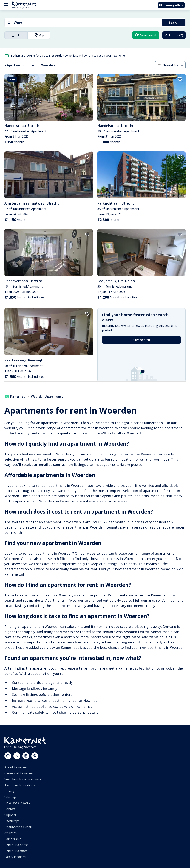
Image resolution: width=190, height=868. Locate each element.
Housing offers (171, 5)
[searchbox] (87, 23)
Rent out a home (16, 845)
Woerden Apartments (47, 397)
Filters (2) (174, 35)
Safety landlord (15, 857)
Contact (10, 809)
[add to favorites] (87, 79)
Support (10, 815)
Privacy (9, 791)
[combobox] (81, 23)
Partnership (13, 839)
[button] (174, 65)
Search (174, 22)
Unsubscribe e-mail (18, 827)
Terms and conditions (20, 785)
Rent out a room (16, 851)
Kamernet (15, 396)
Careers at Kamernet (19, 773)
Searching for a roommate (23, 779)
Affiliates (11, 833)
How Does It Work (17, 803)
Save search (141, 340)
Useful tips (12, 821)
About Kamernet (16, 767)
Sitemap (10, 797)
